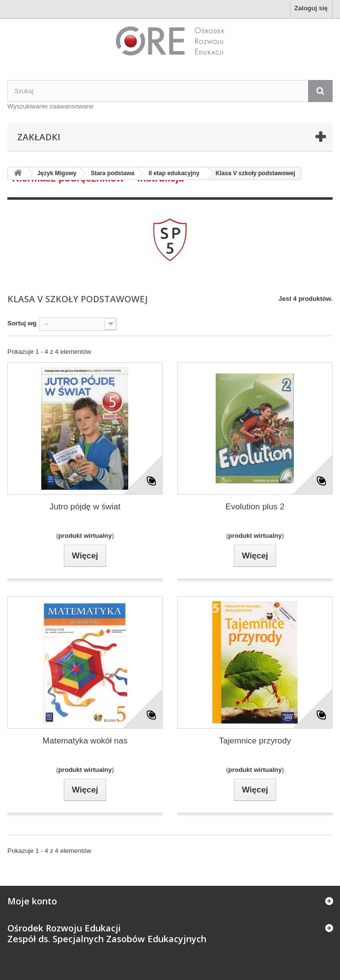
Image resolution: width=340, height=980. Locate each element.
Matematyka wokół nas (85, 741)
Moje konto (32, 901)
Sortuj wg (22, 323)
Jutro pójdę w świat (85, 507)
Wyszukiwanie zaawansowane (50, 106)
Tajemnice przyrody (255, 741)
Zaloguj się (311, 8)
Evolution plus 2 (255, 507)
